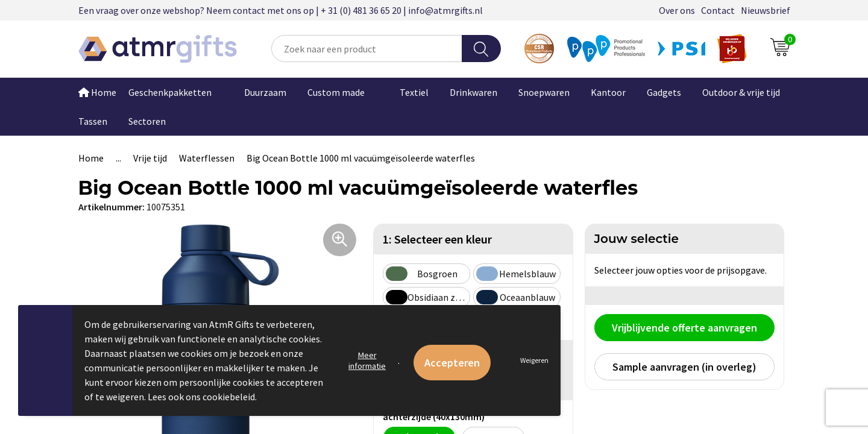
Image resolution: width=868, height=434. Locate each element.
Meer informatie (367, 360)
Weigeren (534, 360)
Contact (718, 10)
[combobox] (367, 49)
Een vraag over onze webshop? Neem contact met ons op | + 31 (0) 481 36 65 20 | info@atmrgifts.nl (281, 10)
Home (97, 92)
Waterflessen (207, 158)
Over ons (677, 10)
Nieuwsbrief (766, 10)
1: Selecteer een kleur (437, 239)
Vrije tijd (150, 158)
